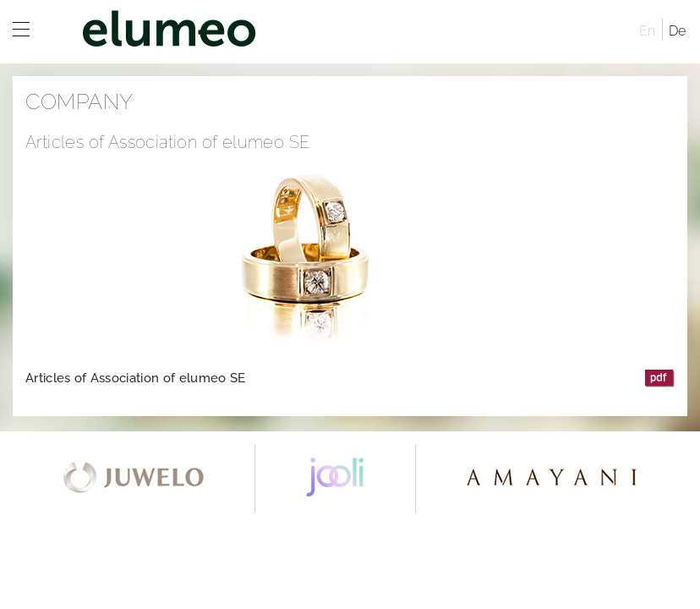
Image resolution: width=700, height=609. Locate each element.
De (678, 31)
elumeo (342, 32)
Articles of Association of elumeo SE (136, 378)
